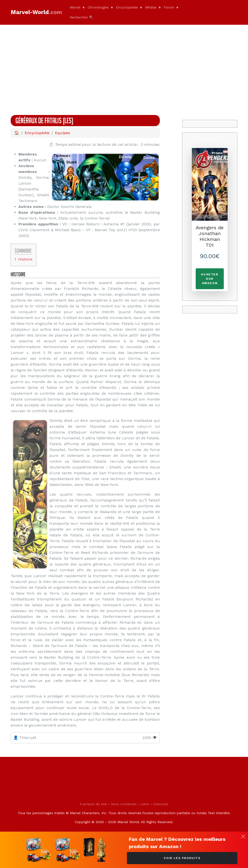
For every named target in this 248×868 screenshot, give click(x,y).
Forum (169, 7)
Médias (151, 7)
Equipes (62, 133)
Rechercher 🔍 (81, 17)
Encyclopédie (127, 7)
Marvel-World (36, 12)
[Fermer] (243, 836)
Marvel (75, 7)
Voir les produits (182, 858)
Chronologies (98, 7)
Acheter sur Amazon (210, 279)
